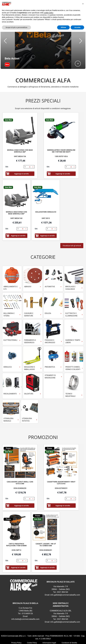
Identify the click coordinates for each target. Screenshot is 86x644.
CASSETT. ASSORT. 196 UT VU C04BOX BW (46, 533)
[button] (5, 35)
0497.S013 (46, 207)
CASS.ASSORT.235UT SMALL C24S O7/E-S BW (20, 471)
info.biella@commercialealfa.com (25, 607)
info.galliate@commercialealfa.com (65, 583)
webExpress (43, 641)
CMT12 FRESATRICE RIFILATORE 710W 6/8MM (16, 533)
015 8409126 (27, 602)
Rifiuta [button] (63, 27)
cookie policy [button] (49, 13)
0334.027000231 (61, 477)
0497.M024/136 (20, 145)
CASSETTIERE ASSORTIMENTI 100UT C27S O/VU (61, 471)
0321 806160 (63, 580)
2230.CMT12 (16, 539)
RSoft (50, 641)
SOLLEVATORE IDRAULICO (46, 200)
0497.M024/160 (16, 207)
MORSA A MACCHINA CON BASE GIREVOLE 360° (20, 139)
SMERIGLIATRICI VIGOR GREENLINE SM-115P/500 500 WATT (61, 139)
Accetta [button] (77, 27)
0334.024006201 (46, 539)
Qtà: (7, 155)
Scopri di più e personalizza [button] (16, 27)
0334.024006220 (20, 477)
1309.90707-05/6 (61, 145)
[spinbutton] (26, 155)
